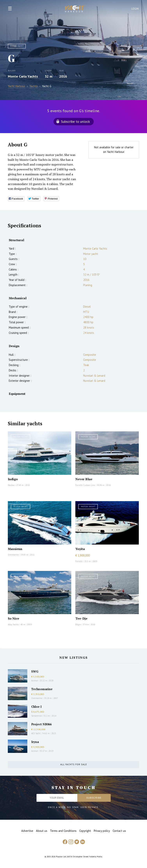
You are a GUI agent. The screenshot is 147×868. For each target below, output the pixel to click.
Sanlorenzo (37, 716)
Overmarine (14, 555)
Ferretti (79, 561)
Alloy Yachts (13, 624)
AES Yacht (36, 733)
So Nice (13, 618)
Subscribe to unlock (75, 121)
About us (42, 831)
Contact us (119, 831)
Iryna (35, 742)
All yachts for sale (74, 764)
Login (135, 9)
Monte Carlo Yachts (23, 76)
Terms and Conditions (63, 831)
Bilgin (78, 624)
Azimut (35, 681)
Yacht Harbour (75, 9)
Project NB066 (41, 724)
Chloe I (36, 707)
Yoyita (80, 549)
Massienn (15, 549)
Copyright (85, 831)
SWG (35, 671)
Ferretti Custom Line (85, 485)
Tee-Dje (81, 618)
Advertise (27, 831)
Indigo (13, 479)
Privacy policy (102, 831)
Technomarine (42, 689)
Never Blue (84, 479)
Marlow (11, 485)
